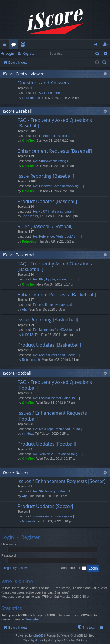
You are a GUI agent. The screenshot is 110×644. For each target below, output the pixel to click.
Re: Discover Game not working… (57, 186)
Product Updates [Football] (47, 444)
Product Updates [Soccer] (45, 506)
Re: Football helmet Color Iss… (56, 398)
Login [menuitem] (98, 45)
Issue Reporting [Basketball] (48, 320)
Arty (38, 640)
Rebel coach (31, 360)
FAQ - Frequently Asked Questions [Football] (55, 385)
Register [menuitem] (107, 45)
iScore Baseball (17, 111)
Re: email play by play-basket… (56, 305)
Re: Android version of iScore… (56, 355)
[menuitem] (104, 62)
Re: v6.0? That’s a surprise (52, 211)
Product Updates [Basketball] (49, 345)
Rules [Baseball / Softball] (45, 226)
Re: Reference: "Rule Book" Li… (56, 236)
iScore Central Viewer (23, 74)
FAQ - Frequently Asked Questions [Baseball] (55, 123)
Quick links (6, 45)
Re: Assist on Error (47, 93)
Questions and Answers (43, 83)
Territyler (32, 619)
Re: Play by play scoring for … (55, 279)
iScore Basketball (19, 255)
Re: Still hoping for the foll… (53, 491)
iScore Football (17, 373)
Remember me (73, 568)
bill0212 (28, 335)
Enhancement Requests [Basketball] (57, 295)
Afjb (25, 309)
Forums (15, 45)
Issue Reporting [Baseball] (46, 176)
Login (10, 53)
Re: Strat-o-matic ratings (51, 161)
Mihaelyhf (29, 521)
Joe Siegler (30, 216)
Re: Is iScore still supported (53, 136)
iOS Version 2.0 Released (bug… (57, 454)
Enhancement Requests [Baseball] (55, 151)
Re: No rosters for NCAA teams (56, 330)
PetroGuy (29, 241)
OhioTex (28, 140)
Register (29, 53)
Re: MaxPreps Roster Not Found (57, 429)
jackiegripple (31, 98)
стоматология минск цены (53, 516)
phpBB (38, 635)
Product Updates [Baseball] (47, 201)
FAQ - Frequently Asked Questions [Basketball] (55, 267)
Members (24, 45)
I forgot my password (16, 568)
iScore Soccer (16, 472)
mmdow (28, 434)
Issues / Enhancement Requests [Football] (52, 416)
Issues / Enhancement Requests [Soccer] (62, 481)
